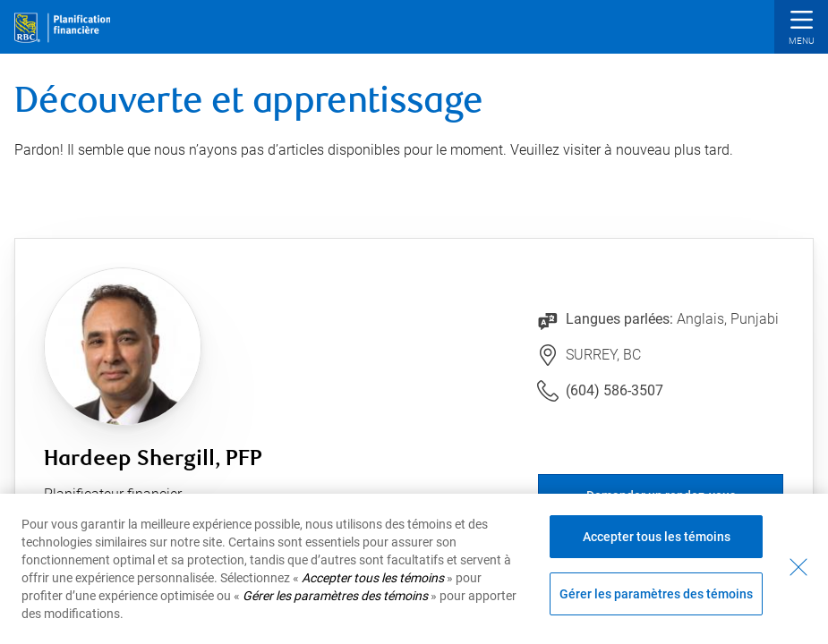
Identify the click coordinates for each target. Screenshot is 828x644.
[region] (414, 569)
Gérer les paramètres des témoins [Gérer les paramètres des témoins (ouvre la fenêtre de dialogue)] (656, 594)
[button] (801, 29)
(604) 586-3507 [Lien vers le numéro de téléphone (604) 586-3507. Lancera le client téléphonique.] (615, 390)
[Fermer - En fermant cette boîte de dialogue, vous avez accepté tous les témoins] (798, 567)
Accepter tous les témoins (657, 537)
